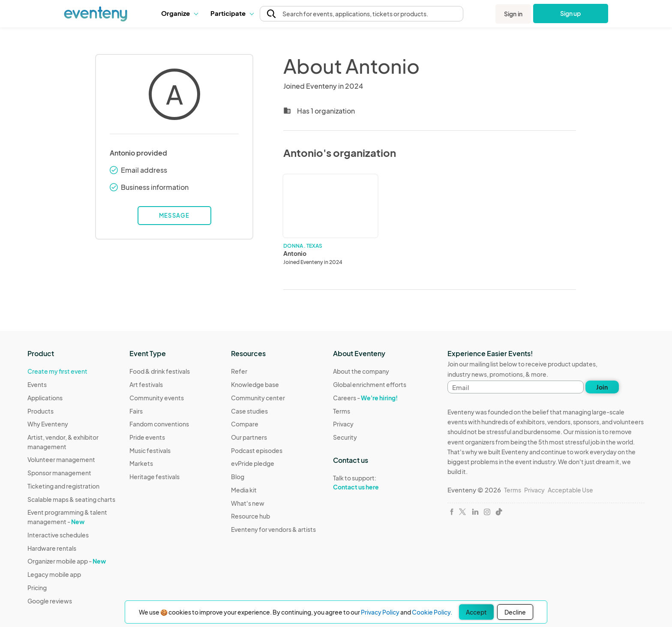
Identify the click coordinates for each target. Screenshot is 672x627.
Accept (476, 612)
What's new (248, 503)
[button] (179, 13)
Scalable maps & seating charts (71, 499)
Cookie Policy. (432, 612)
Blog (238, 477)
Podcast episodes (257, 450)
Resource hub (250, 516)
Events (37, 384)
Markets (141, 463)
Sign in (513, 14)
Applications (45, 398)
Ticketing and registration (63, 486)
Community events (157, 398)
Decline (515, 612)
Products (40, 411)
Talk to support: (370, 483)
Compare (245, 424)
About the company (361, 371)
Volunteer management (61, 459)
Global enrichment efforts (370, 384)
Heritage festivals (154, 477)
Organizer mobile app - (67, 561)
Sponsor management (59, 473)
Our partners (249, 437)
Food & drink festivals (160, 371)
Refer (239, 371)
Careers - (365, 398)
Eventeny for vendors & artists (273, 529)
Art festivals (146, 384)
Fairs (136, 411)
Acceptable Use (570, 490)
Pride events (147, 437)
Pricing (37, 588)
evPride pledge (253, 463)
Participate (232, 13)
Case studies (249, 411)
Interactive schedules (58, 535)
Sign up (571, 13)
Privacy (343, 424)
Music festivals (150, 450)
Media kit (244, 490)
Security (345, 437)
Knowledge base (255, 384)
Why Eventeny (48, 424)
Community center (258, 398)
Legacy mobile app (54, 574)
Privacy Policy (380, 612)
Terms (342, 411)
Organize (179, 13)
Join (602, 387)
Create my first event (57, 371)
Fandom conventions (159, 424)
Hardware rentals (52, 548)
